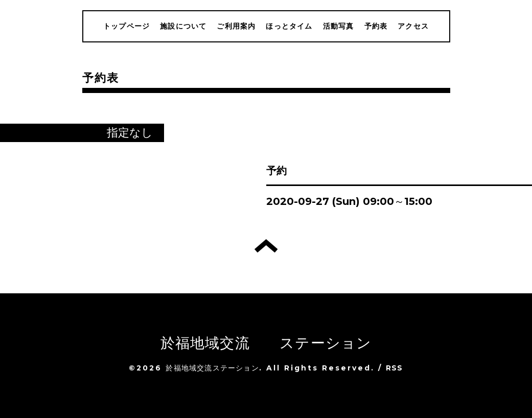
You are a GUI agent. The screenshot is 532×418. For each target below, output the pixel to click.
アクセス (413, 26)
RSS (395, 368)
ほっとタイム (289, 26)
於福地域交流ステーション (212, 368)
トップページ (126, 26)
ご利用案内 (236, 26)
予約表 (376, 26)
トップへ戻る (266, 246)
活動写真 (339, 26)
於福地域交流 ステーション (266, 343)
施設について (183, 26)
